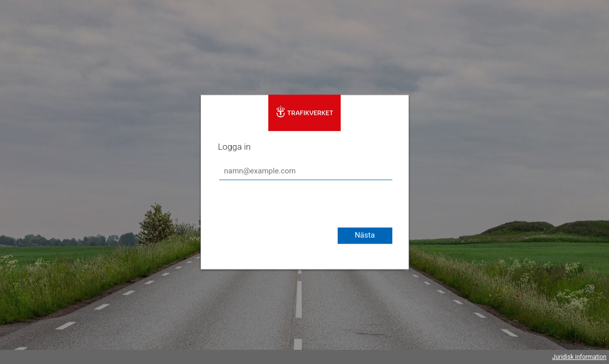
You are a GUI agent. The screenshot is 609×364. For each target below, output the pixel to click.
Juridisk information (579, 357)
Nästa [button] (365, 235)
